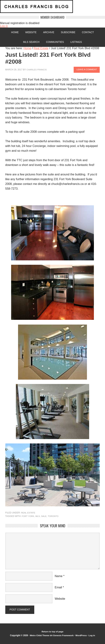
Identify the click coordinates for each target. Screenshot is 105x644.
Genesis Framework (63, 636)
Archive (49, 32)
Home (14, 32)
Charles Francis (37, 70)
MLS (38, 516)
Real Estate (28, 513)
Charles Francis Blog (52, 8)
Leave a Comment (86, 70)
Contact (89, 32)
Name (59, 576)
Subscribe (68, 32)
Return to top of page (52, 632)
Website (31, 32)
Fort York (28, 516)
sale (44, 516)
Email (58, 587)
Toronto (54, 516)
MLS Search (31, 42)
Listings (77, 42)
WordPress (81, 636)
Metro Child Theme (39, 636)
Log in (4, 26)
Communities (55, 42)
